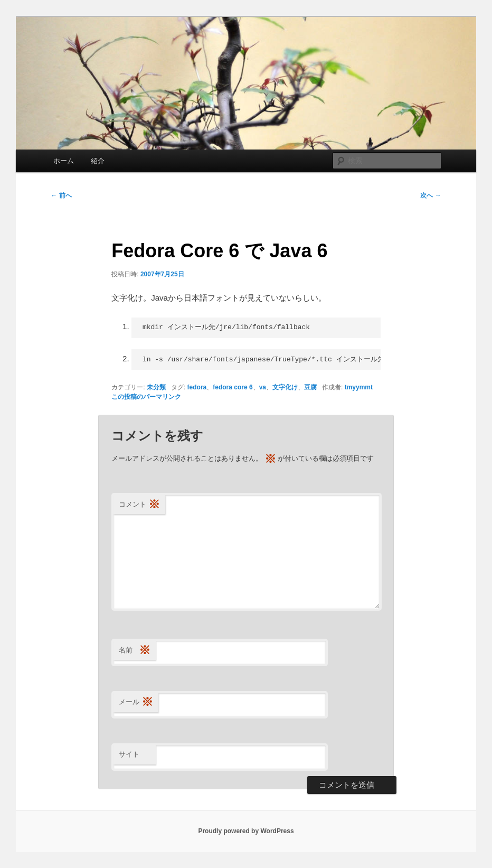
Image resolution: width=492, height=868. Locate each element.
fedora (197, 387)
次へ (430, 195)
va (263, 387)
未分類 (156, 387)
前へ (61, 195)
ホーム (64, 161)
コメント (139, 505)
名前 (135, 651)
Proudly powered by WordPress (246, 831)
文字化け (285, 387)
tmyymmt (359, 387)
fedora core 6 (233, 387)
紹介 (98, 161)
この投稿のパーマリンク (146, 397)
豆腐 (310, 387)
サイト (129, 754)
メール (136, 702)
